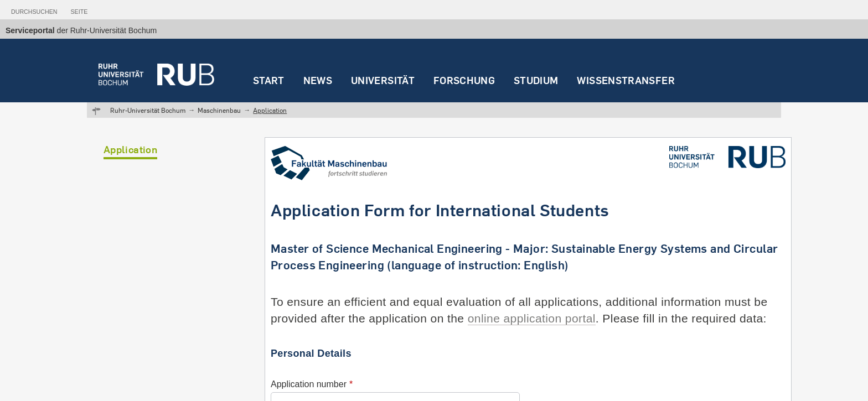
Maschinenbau (219, 110)
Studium (536, 80)
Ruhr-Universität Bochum (148, 110)
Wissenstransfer (626, 80)
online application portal (532, 318)
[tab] (34, 9)
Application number (309, 384)
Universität (383, 80)
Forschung (464, 80)
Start (269, 80)
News (318, 80)
